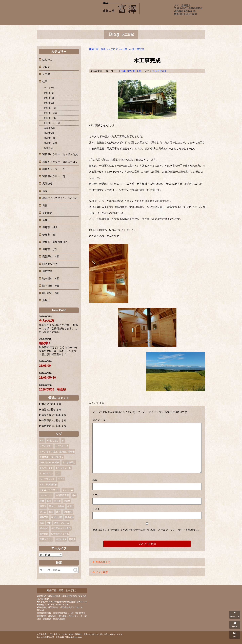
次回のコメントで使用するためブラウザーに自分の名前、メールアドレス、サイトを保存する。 (147, 530)
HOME (235, 625)
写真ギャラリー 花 (54, 176)
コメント (99, 420)
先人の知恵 (47, 321)
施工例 (100, 21)
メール (96, 495)
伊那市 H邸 (50, 227)
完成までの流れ (122, 21)
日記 (45, 205)
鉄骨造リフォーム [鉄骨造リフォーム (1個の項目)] (60, 534)
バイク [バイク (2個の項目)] (61, 479)
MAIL (235, 635)
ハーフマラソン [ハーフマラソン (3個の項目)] (47, 479)
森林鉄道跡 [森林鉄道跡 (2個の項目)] (57, 517)
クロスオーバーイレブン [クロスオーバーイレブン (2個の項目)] (52, 457)
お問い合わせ (181, 21)
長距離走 (47, 213)
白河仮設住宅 (50, 264)
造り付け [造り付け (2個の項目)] (44, 534)
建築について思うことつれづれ (60, 198)
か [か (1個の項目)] (63, 441)
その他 (46, 74)
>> (112, 49)
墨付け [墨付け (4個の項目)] (43, 506)
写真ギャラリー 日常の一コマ (60, 162)
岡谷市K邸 (49, 133)
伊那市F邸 (49, 93)
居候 (45, 191)
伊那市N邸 (49, 98)
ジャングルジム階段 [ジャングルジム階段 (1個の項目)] (49, 463)
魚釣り (46, 300)
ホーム (61, 21)
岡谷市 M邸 (50, 143)
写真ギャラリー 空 (54, 169)
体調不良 (47, 415)
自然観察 (47, 271)
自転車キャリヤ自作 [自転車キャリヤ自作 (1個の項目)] (61, 528)
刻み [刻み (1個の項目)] (74, 495)
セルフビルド (159, 71)
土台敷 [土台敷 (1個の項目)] (57, 501)
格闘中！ (45, 343)
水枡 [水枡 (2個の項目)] (49, 523)
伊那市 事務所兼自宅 (55, 242)
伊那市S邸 (49, 103)
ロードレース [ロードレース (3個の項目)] (46, 495)
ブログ (163, 21)
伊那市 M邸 (50, 113)
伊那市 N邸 (50, 118)
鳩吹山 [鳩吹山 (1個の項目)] (72, 539)
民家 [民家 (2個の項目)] (42, 523)
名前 (95, 480)
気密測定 (47, 426)
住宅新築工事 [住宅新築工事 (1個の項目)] (62, 495)
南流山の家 (49, 128)
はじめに (47, 59)
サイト (96, 509)
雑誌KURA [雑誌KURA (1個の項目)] (61, 539)
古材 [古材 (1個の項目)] (42, 501)
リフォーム (49, 88)
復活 (44, 404)
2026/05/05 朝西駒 (53, 389)
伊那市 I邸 (49, 235)
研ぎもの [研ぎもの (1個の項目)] (44, 528)
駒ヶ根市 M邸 (51, 286)
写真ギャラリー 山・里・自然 (60, 154)
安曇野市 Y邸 (51, 256)
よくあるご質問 (144, 21)
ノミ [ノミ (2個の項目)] (58, 473)
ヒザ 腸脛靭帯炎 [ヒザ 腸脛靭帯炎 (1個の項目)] (48, 484)
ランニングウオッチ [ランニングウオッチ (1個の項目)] (49, 490)
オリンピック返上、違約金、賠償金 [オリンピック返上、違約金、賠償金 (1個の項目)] (57, 452)
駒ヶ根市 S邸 (51, 293)
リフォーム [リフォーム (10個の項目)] (68, 490)
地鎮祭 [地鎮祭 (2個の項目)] (67, 501)
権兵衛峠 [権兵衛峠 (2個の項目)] (69, 517)
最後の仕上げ (103, 562)
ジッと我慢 (102, 572)
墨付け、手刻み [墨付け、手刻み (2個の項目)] (57, 506)
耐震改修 (48, 148)
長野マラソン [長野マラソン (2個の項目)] (46, 539)
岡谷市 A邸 (50, 138)
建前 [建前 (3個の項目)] (51, 512)
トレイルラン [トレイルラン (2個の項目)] (46, 473)
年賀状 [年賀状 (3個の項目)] (70, 506)
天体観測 (47, 184)
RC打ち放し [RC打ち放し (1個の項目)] (53, 441)
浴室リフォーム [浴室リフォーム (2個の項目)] (62, 523)
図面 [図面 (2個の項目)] (49, 501)
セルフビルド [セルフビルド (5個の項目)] (46, 468)
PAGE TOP (235, 615)
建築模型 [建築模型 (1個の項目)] (68, 512)
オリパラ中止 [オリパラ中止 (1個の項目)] (46, 446)
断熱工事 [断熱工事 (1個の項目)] (44, 517)
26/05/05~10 (47, 378)
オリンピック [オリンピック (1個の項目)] (62, 446)
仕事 (123, 71)
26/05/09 (45, 366)
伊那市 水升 (50, 249)
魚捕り (46, 220)
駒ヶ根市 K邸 (51, 278)
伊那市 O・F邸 (52, 123)
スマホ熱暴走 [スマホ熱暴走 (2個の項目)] (69, 463)
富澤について (82, 21)
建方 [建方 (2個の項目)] (58, 512)
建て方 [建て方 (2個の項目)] (43, 512)
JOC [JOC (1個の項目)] (42, 441)
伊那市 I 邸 (134, 71)
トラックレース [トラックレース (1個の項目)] (63, 468)
